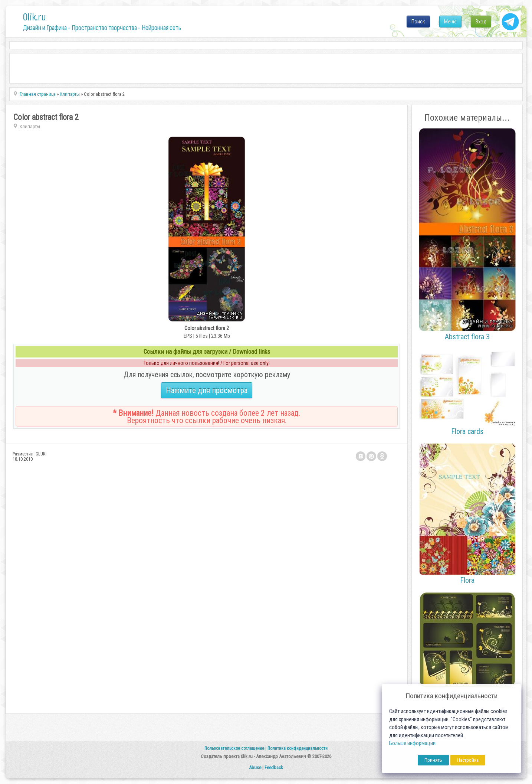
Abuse (255, 767)
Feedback (274, 767)
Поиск (418, 22)
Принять (433, 760)
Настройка (468, 760)
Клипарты (30, 126)
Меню (450, 22)
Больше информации (412, 743)
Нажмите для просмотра (207, 390)
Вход (481, 22)
